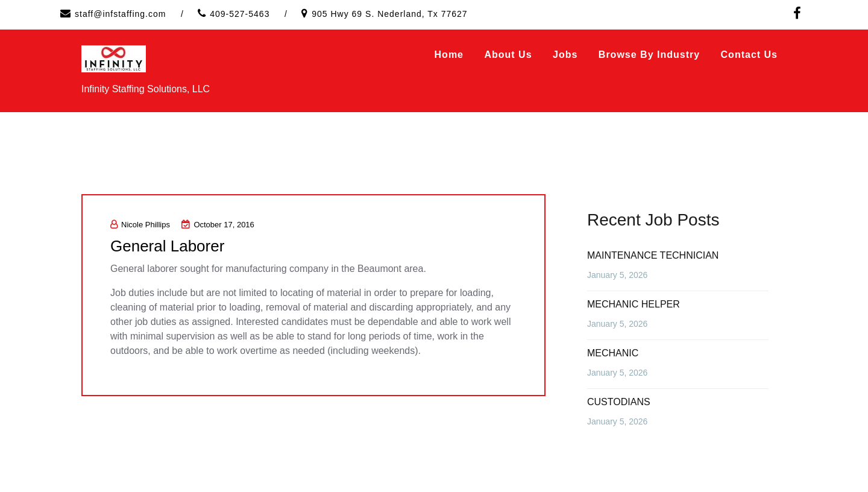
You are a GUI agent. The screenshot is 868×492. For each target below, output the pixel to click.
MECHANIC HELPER (634, 304)
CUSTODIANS (619, 402)
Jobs (565, 55)
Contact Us (749, 55)
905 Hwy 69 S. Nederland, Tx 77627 (389, 14)
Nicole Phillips (140, 225)
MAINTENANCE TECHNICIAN (653, 255)
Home (449, 55)
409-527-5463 (240, 14)
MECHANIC (613, 353)
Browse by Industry (649, 55)
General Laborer (167, 246)
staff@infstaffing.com (120, 14)
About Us (508, 55)
